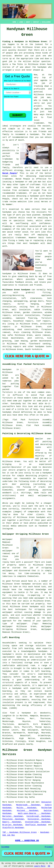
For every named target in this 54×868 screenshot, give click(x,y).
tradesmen (39, 123)
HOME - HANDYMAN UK (27, 840)
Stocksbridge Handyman (38, 822)
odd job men (33, 802)
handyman (34, 134)
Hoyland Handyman (28, 811)
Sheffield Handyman (36, 825)
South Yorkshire (33, 349)
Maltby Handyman (26, 808)
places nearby (26, 744)
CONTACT (36, 22)
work (44, 226)
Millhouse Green (27, 274)
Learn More (40, 866)
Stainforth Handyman (13, 828)
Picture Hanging (33, 763)
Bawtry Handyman (12, 822)
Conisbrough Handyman (39, 816)
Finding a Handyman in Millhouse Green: (25, 42)
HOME (14, 22)
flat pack (46, 395)
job (10, 61)
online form (27, 187)
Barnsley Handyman (13, 816)
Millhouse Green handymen (16, 290)
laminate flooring (26, 318)
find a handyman (20, 713)
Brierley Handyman (12, 825)
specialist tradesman (14, 238)
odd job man (42, 97)
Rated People (10, 173)
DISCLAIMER (46, 22)
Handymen (45, 832)
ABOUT (28, 22)
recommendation (20, 137)
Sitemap (5, 847)
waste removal (43, 335)
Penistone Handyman (13, 819)
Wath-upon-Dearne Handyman (34, 813)
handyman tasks (43, 347)
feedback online (23, 282)
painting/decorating (13, 295)
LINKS (21, 22)
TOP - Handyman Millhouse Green (20, 832)
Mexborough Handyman (28, 805)
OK (49, 866)
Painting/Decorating (35, 791)
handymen (34, 243)
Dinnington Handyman (39, 819)
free (49, 276)
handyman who (45, 67)
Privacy (49, 847)
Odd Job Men (9, 835)
